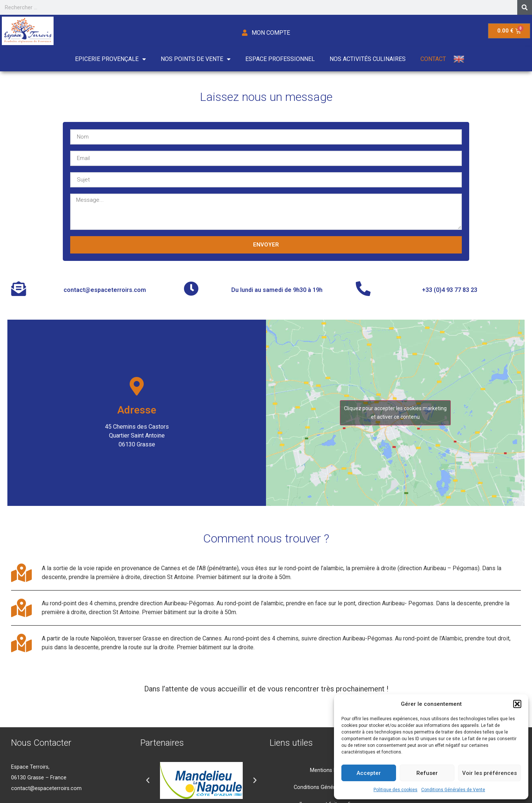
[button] (517, 704)
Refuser (427, 773)
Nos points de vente (196, 59)
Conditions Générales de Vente (453, 790)
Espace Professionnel (280, 59)
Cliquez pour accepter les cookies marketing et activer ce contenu (395, 413)
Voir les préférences (490, 773)
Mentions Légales (331, 770)
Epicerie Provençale (110, 59)
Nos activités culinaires (368, 59)
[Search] (525, 7)
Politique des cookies (395, 790)
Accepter (369, 773)
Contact (433, 59)
